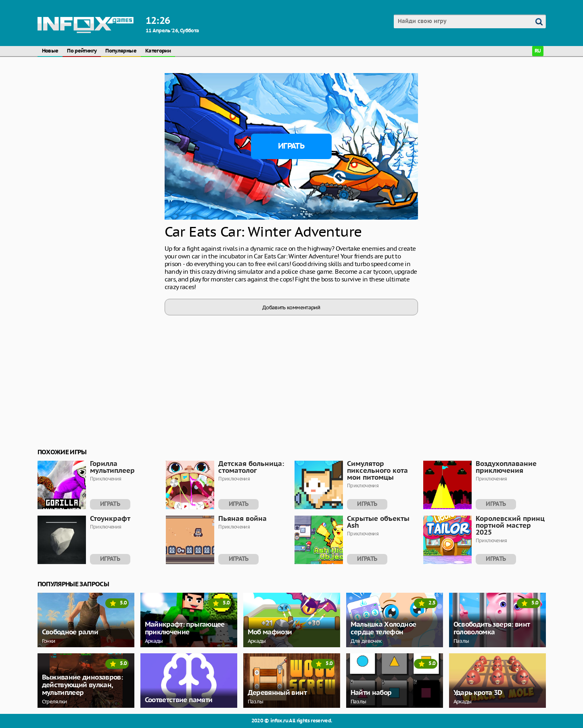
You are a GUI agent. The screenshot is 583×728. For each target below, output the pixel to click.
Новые (50, 51)
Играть (291, 146)
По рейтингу (82, 51)
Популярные (121, 51)
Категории (158, 51)
